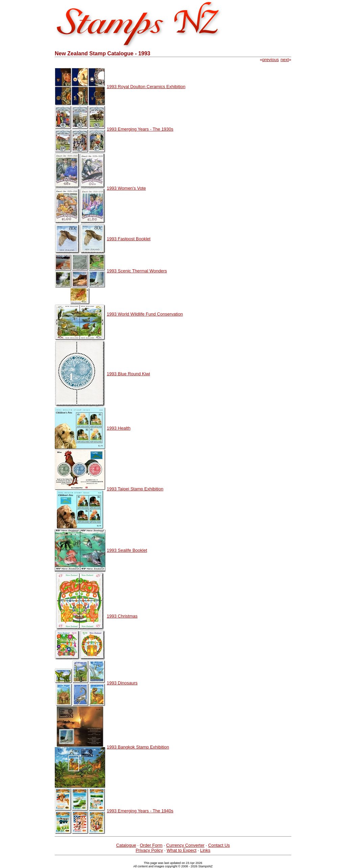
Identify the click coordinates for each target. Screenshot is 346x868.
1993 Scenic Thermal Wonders (137, 271)
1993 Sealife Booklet (127, 550)
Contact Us (219, 845)
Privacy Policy (149, 850)
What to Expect (181, 850)
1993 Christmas (122, 616)
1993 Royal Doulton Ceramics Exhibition (146, 87)
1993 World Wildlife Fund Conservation (145, 314)
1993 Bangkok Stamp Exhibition (138, 747)
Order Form (151, 845)
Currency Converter (185, 845)
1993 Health (119, 428)
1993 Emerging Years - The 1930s (140, 129)
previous (270, 60)
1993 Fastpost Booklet (129, 239)
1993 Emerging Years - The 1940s (140, 811)
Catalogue (126, 845)
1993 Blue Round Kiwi (128, 374)
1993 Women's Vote (126, 188)
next (285, 60)
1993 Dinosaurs (122, 683)
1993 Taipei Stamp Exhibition (135, 489)
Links (205, 850)
